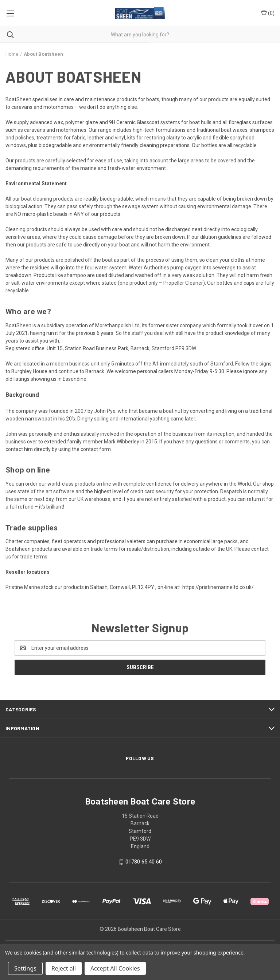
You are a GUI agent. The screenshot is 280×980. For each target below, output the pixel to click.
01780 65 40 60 (144, 862)
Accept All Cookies (115, 968)
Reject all (64, 968)
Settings (25, 968)
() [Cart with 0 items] (268, 13)
